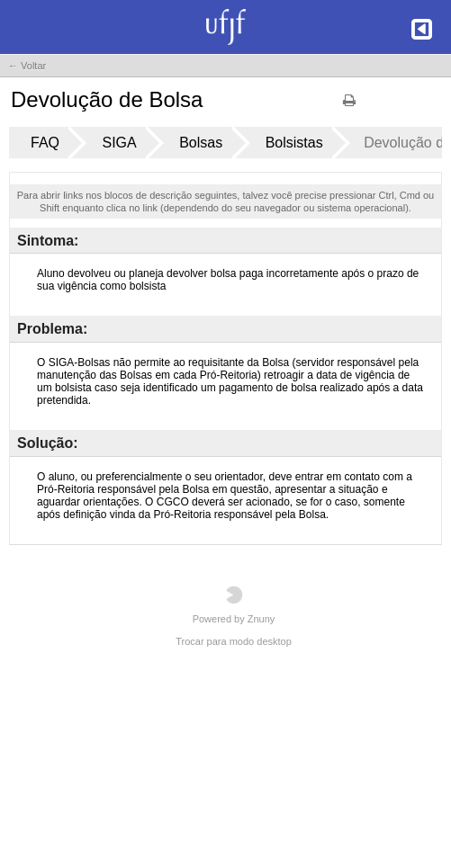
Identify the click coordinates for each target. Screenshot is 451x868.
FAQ (45, 143)
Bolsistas (294, 143)
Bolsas (201, 143)
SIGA (119, 143)
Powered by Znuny (234, 605)
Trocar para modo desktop (234, 641)
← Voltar (27, 66)
